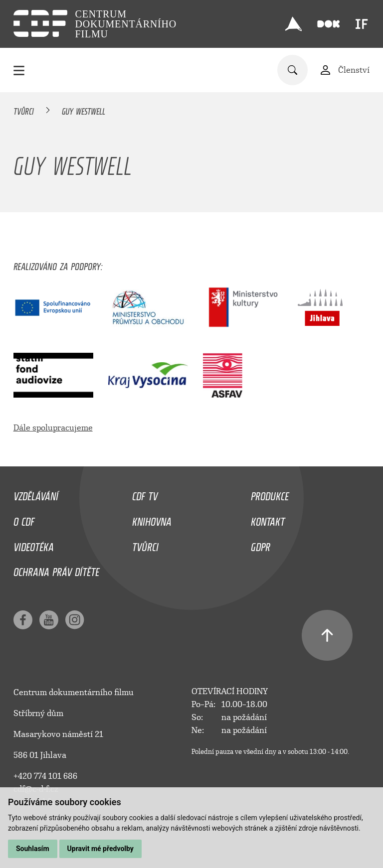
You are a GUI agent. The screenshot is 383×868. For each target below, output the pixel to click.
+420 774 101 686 (45, 776)
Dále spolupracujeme (53, 428)
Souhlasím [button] (33, 849)
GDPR (261, 545)
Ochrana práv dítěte (56, 570)
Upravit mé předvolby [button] (100, 849)
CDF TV (145, 494)
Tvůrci (24, 110)
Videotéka (34, 545)
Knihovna (152, 519)
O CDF (24, 519)
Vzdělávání (36, 494)
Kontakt (268, 519)
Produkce (270, 494)
